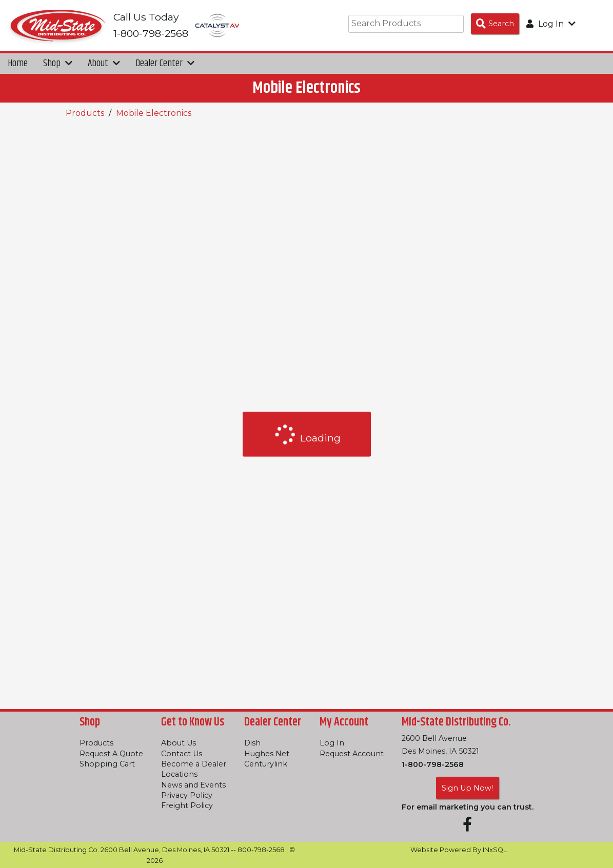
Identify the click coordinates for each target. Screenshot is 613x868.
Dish (252, 743)
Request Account (352, 754)
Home (18, 64)
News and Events (193, 785)
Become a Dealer (194, 764)
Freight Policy (187, 805)
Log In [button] (551, 24)
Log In (332, 743)
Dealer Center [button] (165, 64)
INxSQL (495, 850)
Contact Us (182, 754)
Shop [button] (58, 64)
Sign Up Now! (467, 788)
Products (85, 114)
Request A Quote (111, 754)
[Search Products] (495, 24)
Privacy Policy (187, 795)
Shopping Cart (107, 764)
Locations (179, 774)
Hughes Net (267, 754)
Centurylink (266, 764)
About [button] (104, 64)
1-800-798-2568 (433, 764)
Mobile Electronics (154, 114)
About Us (179, 743)
